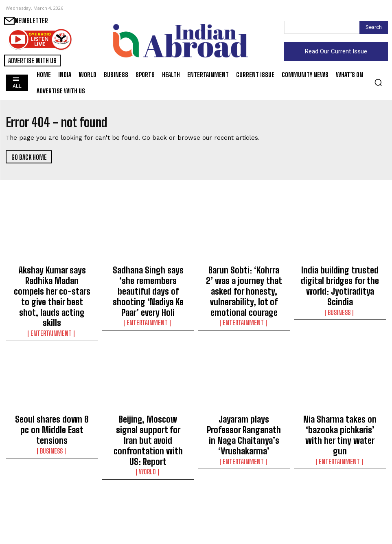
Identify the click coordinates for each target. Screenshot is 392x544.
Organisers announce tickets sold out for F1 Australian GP (148, 502)
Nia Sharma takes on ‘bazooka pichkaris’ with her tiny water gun (340, 391)
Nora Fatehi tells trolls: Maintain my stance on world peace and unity (340, 506)
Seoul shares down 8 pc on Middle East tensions (52, 387)
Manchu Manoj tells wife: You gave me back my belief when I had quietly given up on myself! (244, 509)
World (148, 414)
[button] (378, 82)
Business (340, 292)
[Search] (374, 27)
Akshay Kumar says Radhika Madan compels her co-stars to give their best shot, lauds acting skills (52, 280)
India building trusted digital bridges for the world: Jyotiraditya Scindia (340, 276)
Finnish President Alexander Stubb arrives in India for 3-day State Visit (52, 506)
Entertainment (52, 299)
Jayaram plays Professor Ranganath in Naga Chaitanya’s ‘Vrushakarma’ (244, 391)
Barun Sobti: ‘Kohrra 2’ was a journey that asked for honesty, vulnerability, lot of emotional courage (244, 280)
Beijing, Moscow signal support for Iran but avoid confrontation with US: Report (148, 394)
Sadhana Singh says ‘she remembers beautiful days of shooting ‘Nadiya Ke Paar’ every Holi (148, 280)
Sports (148, 514)
